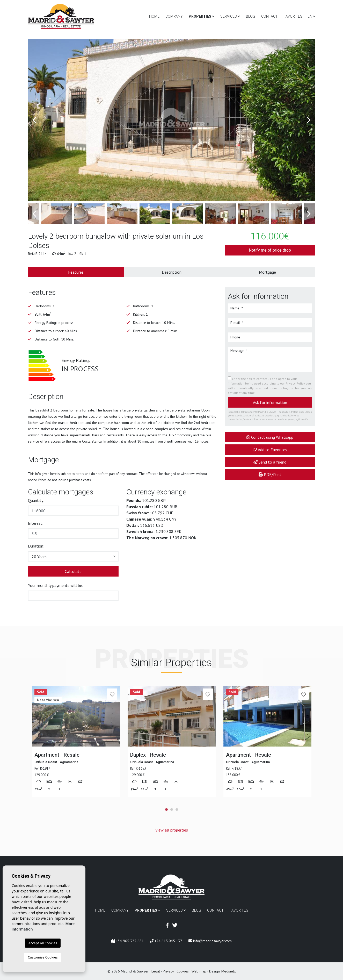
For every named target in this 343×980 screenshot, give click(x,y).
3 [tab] (177, 809)
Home (154, 16)
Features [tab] (76, 272)
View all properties (172, 830)
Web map (199, 971)
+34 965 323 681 (127, 941)
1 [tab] (166, 809)
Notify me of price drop (270, 250)
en (311, 16)
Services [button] (230, 16)
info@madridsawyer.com (210, 941)
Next (309, 120)
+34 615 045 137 (166, 941)
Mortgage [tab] (267, 272)
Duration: (36, 546)
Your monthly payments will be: (56, 585)
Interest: (36, 523)
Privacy (168, 971)
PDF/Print (270, 474)
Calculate (73, 571)
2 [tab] (172, 809)
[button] (73, 556)
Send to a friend (270, 462)
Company (174, 16)
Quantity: (36, 500)
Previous (34, 120)
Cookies (183, 971)
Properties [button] (202, 16)
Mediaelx (229, 971)
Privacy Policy (296, 383)
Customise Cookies (43, 957)
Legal (156, 971)
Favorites (293, 16)
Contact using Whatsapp (270, 437)
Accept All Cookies (43, 943)
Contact (269, 16)
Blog (251, 16)
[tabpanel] (76, 741)
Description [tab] (172, 272)
